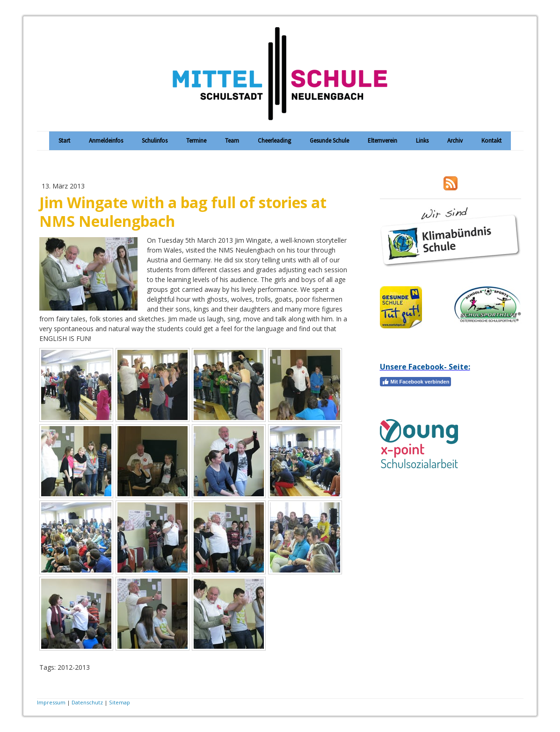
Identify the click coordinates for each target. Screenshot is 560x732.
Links (422, 141)
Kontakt (491, 141)
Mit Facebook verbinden (416, 382)
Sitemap (120, 702)
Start (64, 141)
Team (232, 141)
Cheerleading (274, 141)
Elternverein (382, 141)
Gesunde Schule (329, 141)
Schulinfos (155, 141)
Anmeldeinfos (106, 141)
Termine (196, 141)
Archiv (455, 141)
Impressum (51, 702)
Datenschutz (87, 702)
